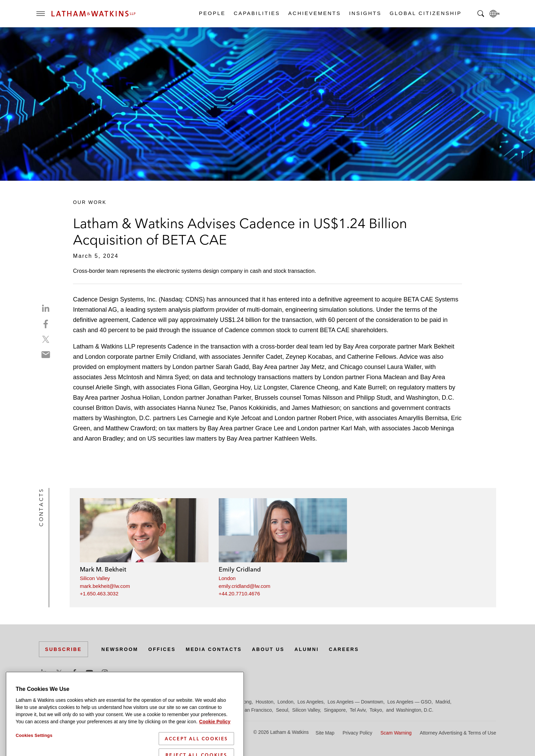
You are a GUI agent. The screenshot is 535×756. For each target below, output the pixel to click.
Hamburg (214, 702)
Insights (365, 13)
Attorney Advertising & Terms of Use (458, 733)
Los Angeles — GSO (409, 702)
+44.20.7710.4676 (239, 594)
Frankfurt (190, 702)
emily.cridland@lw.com (245, 586)
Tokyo (376, 710)
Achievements (314, 13)
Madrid (443, 702)
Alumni (307, 649)
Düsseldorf (165, 702)
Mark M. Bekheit (103, 569)
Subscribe (63, 649)
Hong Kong (240, 702)
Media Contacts (214, 649)
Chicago (125, 702)
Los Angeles (310, 702)
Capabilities (257, 13)
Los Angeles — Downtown (355, 702)
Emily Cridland (240, 569)
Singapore (335, 710)
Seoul (282, 710)
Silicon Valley (95, 578)
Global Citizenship (425, 13)
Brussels (103, 702)
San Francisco (256, 710)
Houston (264, 702)
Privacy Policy (357, 733)
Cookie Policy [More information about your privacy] (215, 753)
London (227, 578)
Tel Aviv (358, 710)
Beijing (63, 702)
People (212, 13)
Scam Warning (396, 733)
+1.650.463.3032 (99, 594)
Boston (82, 702)
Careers (344, 649)
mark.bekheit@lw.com (105, 586)
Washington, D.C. (415, 710)
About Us (268, 649)
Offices (162, 649)
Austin (46, 702)
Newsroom (120, 649)
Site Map (325, 733)
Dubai (144, 702)
